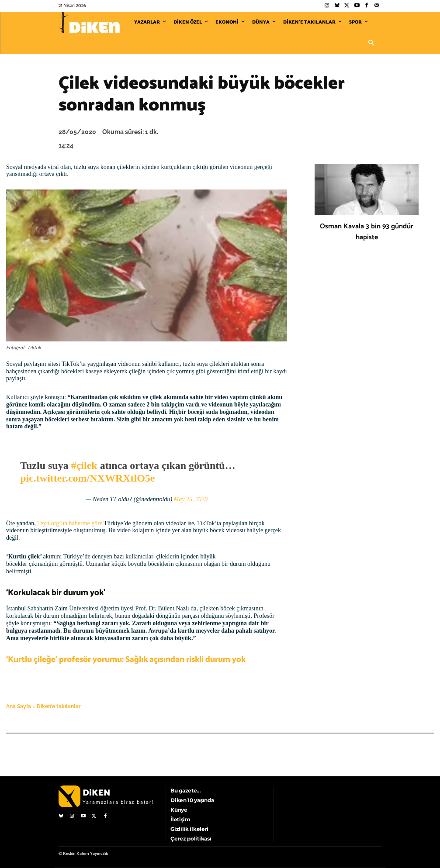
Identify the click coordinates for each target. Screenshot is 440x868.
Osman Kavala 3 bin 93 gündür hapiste (367, 232)
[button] (371, 43)
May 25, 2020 (191, 499)
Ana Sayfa (19, 706)
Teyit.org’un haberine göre (70, 523)
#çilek (84, 465)
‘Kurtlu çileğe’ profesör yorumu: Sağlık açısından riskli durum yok (126, 660)
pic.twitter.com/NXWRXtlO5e (87, 478)
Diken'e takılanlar (59, 706)
